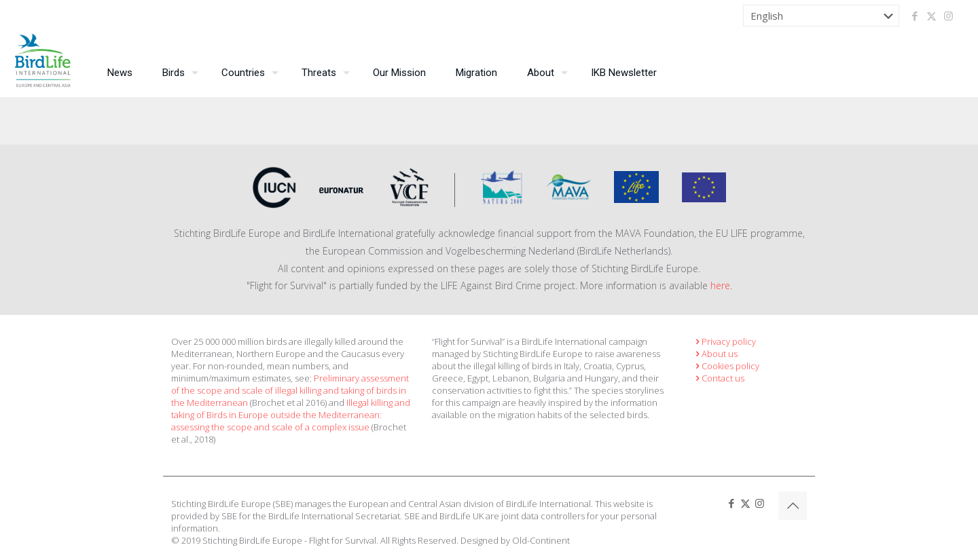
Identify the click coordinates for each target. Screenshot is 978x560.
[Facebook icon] (914, 16)
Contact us (719, 378)
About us (715, 354)
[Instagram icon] (948, 16)
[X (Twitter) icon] (931, 16)
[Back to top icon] (793, 506)
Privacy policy (724, 341)
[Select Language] (821, 16)
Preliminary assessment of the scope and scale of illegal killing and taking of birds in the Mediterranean (290, 390)
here (720, 285)
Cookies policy (726, 366)
